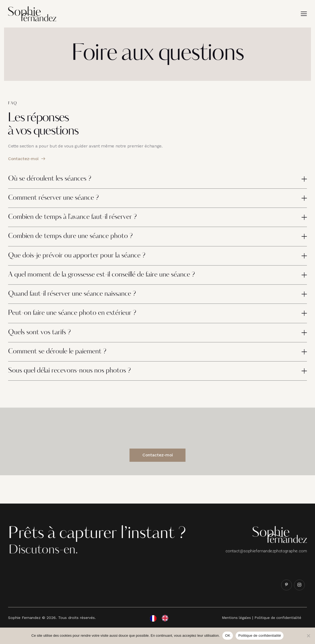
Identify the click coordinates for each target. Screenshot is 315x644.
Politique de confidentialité (260, 636)
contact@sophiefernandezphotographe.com (266, 562)
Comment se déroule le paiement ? (62, 360)
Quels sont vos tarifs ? (42, 340)
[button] (304, 14)
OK (228, 636)
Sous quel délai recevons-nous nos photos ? (74, 380)
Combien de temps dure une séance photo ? (76, 240)
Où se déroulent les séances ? (53, 179)
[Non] (308, 636)
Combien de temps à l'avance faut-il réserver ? (79, 219)
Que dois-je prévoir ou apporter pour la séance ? (83, 260)
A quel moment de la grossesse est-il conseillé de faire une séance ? (110, 280)
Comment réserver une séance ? (57, 199)
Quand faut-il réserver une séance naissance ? (78, 300)
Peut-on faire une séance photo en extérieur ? (78, 320)
